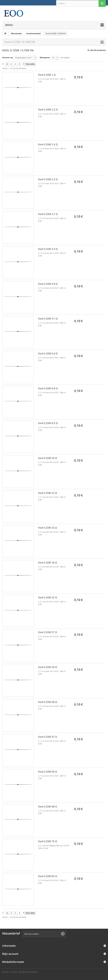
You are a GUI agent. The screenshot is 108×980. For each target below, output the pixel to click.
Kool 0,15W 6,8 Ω (48, 388)
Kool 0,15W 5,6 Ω (48, 354)
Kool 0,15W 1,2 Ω (48, 110)
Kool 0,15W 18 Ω (48, 563)
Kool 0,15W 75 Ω (48, 841)
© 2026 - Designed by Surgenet (24, 972)
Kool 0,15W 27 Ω (48, 632)
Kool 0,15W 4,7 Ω (48, 319)
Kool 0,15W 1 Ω (47, 75)
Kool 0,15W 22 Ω (48, 598)
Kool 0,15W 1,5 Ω (48, 144)
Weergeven (45, 58)
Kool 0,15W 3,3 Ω (48, 249)
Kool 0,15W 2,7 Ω (48, 214)
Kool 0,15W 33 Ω (48, 667)
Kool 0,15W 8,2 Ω (48, 423)
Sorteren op (8, 58)
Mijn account (10, 954)
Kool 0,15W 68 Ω (48, 807)
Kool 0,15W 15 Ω (48, 528)
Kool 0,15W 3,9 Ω (48, 284)
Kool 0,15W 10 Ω (48, 458)
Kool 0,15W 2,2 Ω (48, 179)
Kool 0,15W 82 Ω (48, 876)
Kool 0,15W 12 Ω (48, 493)
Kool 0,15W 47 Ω (48, 737)
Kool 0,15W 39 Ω (48, 702)
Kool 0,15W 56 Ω (48, 772)
